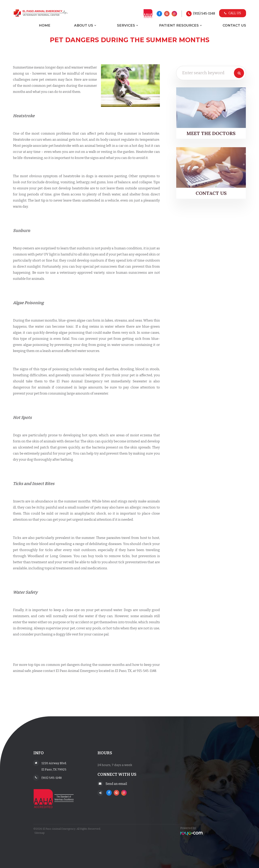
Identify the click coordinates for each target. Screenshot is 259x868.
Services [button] (126, 25)
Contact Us (234, 25)
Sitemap (39, 833)
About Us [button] (84, 25)
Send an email (117, 784)
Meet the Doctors (211, 133)
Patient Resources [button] (179, 25)
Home (45, 25)
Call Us (233, 13)
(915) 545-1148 (204, 13)
